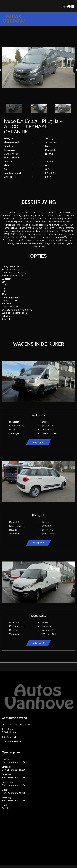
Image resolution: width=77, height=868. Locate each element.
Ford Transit (39, 415)
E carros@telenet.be (12, 741)
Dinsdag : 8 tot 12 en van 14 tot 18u (14, 768)
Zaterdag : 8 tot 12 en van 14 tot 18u (14, 799)
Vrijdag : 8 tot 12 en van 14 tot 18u (14, 791)
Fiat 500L (39, 515)
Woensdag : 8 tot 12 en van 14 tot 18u (14, 776)
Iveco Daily (39, 616)
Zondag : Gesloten (6, 807)
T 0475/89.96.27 (66, 6)
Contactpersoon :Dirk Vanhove (16, 725)
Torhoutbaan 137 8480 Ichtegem (10, 731)
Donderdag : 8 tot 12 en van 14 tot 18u (14, 784)
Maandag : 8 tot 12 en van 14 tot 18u (14, 761)
